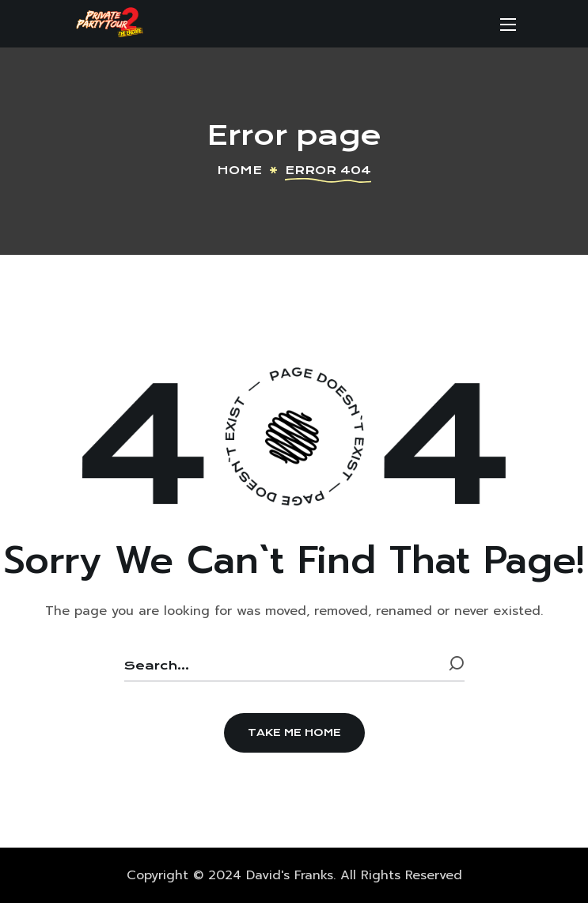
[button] (294, 733)
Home (239, 170)
